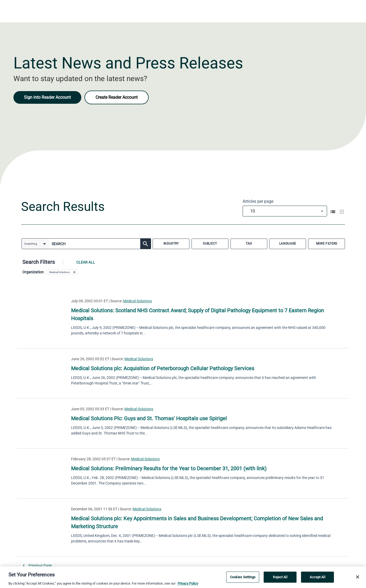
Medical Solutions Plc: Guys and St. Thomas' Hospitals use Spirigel (149, 418)
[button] (62, 272)
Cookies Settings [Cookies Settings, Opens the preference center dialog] (243, 579)
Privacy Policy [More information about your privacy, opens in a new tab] (188, 585)
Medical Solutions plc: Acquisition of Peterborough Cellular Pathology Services (163, 368)
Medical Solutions (137, 301)
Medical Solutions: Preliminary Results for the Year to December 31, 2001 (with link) (169, 468)
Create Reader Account (117, 97)
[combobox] (285, 211)
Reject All (280, 579)
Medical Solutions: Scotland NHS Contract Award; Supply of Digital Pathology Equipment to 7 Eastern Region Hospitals (197, 314)
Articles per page (258, 201)
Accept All (317, 579)
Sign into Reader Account (47, 97)
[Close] (358, 579)
